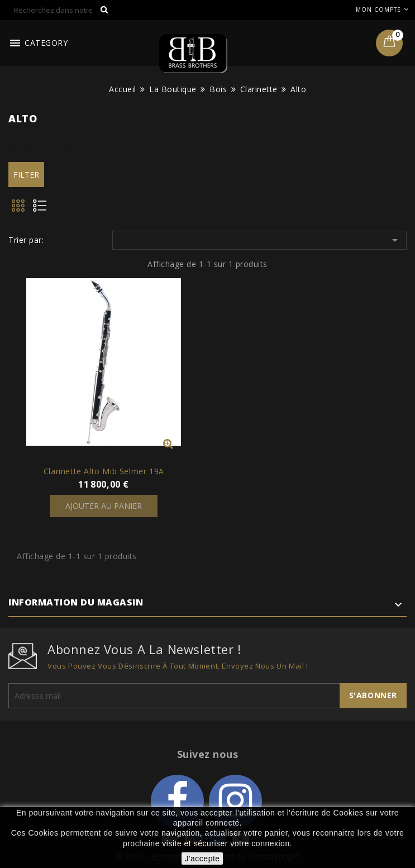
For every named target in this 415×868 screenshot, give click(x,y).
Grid (19, 209)
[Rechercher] (61, 10)
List (44, 209)
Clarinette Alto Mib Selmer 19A (104, 471)
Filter (26, 175)
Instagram (235, 801)
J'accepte (202, 859)
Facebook (177, 801)
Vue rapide (168, 443)
